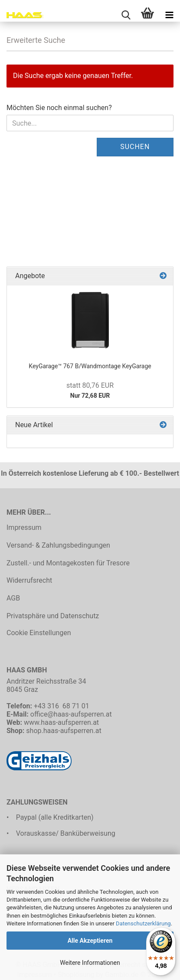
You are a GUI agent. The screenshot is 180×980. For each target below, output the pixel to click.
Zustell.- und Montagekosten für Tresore (68, 563)
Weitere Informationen (90, 963)
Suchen (135, 147)
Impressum (24, 527)
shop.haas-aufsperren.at (64, 731)
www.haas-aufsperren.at (61, 722)
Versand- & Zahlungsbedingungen (58, 545)
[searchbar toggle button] (126, 15)
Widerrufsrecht (29, 580)
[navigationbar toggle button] (169, 15)
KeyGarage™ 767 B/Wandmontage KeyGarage (90, 366)
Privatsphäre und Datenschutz (53, 616)
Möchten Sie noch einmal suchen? (59, 108)
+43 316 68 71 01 (62, 706)
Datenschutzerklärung (143, 923)
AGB (13, 598)
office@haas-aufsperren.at (71, 714)
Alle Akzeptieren (90, 941)
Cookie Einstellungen (39, 633)
